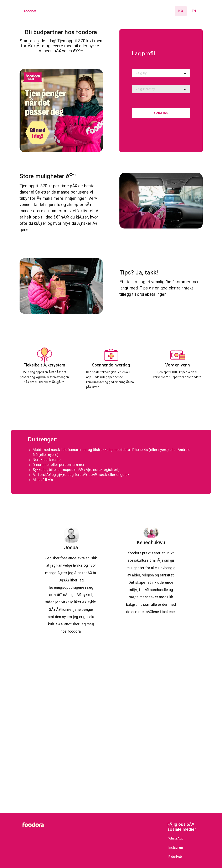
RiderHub (175, 857)
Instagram (176, 848)
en (194, 11)
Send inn (161, 113)
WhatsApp (176, 838)
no (181, 11)
